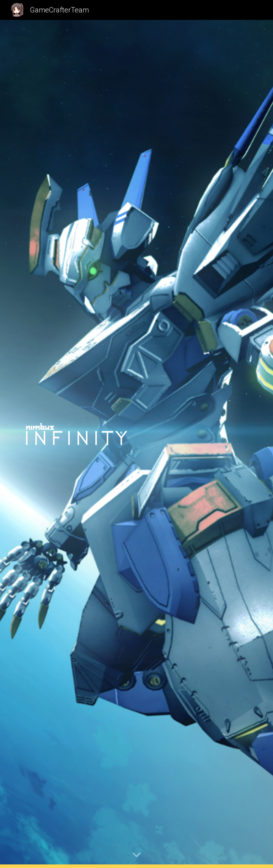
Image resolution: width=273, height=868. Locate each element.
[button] (136, 855)
